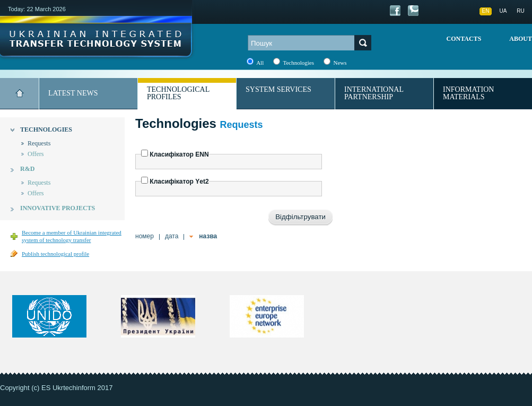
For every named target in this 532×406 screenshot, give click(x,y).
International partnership (374, 93)
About (521, 39)
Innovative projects (58, 208)
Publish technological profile (55, 254)
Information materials (468, 93)
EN (486, 11)
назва (208, 236)
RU (520, 11)
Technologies (46, 129)
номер (145, 236)
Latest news (73, 93)
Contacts (464, 39)
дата (172, 236)
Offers (36, 154)
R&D (27, 169)
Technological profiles (178, 93)
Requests (39, 143)
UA (503, 11)
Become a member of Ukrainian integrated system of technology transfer (72, 236)
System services (278, 89)
